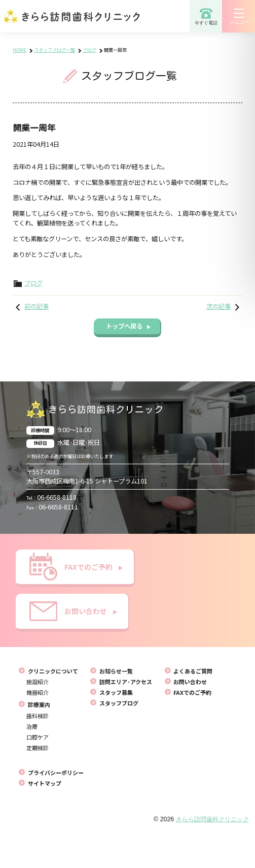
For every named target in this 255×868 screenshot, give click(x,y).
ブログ (33, 283)
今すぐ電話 (206, 16)
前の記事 (37, 306)
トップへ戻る (128, 326)
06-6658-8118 (51, 497)
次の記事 (218, 306)
